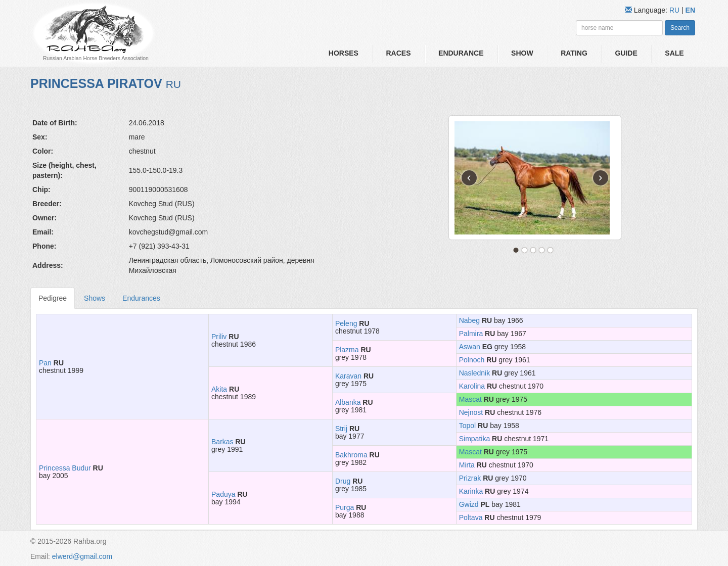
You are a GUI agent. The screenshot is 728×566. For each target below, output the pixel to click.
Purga (345, 507)
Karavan (348, 376)
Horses (344, 53)
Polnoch (472, 360)
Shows (95, 298)
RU (675, 10)
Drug (343, 481)
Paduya (223, 494)
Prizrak (470, 478)
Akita (219, 389)
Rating (574, 53)
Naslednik (474, 373)
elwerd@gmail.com (82, 556)
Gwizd (469, 504)
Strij (341, 429)
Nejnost (471, 412)
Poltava (471, 517)
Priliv (219, 337)
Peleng (346, 323)
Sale (674, 53)
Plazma (347, 350)
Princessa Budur (65, 468)
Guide (626, 53)
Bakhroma (351, 455)
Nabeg (469, 320)
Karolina (472, 386)
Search (680, 28)
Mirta (467, 465)
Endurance (461, 53)
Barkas (222, 442)
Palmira (471, 334)
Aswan (470, 347)
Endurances (141, 298)
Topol (467, 426)
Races (398, 53)
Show (522, 53)
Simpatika (474, 439)
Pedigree (53, 298)
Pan (45, 363)
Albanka (348, 402)
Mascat (470, 399)
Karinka (471, 491)
